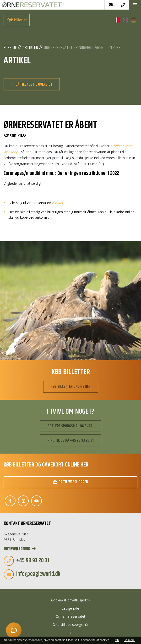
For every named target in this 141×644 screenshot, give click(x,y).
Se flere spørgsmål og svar (70, 426)
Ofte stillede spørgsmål (70, 625)
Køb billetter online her (71, 387)
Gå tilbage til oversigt (32, 84)
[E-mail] (111, 5)
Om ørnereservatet (70, 616)
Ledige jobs (71, 608)
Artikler (30, 48)
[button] (135, 5)
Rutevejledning (20, 549)
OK (117, 640)
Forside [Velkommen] (10, 48)
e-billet (57, 203)
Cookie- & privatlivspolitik (71, 600)
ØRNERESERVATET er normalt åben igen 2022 (82, 48)
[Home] (52, 5)
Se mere (129, 640)
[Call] (123, 5)
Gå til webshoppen (70, 482)
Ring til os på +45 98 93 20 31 (71, 440)
